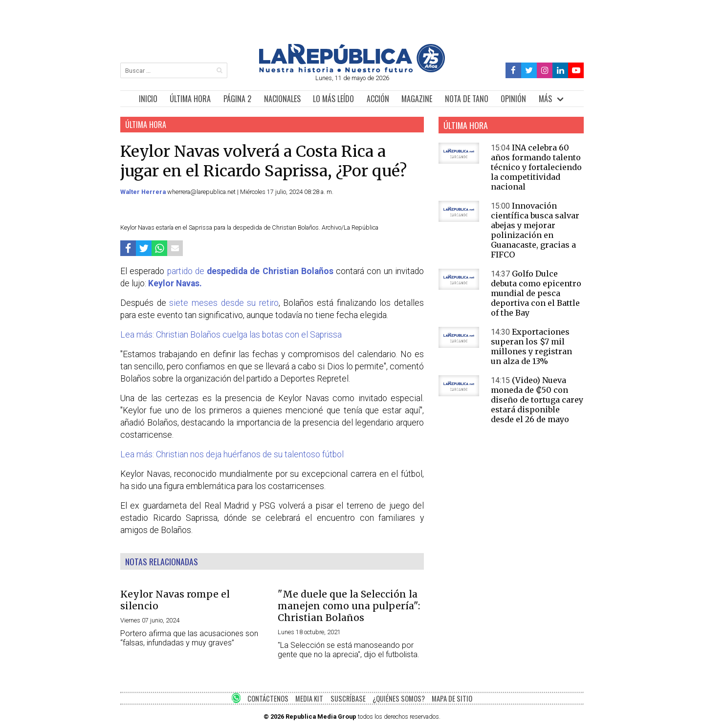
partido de (250, 271)
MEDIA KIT (309, 698)
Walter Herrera (144, 192)
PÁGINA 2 (237, 99)
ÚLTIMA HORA (190, 99)
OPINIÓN (513, 99)
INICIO (148, 99)
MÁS (545, 99)
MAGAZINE (417, 99)
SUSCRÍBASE (348, 698)
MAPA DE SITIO (452, 698)
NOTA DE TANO (467, 99)
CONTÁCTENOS (268, 698)
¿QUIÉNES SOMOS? (399, 698)
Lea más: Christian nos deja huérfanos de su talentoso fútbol (232, 454)
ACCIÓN (378, 99)
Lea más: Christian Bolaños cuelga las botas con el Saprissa (231, 335)
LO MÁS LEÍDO (333, 99)
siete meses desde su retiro (224, 303)
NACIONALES (282, 99)
